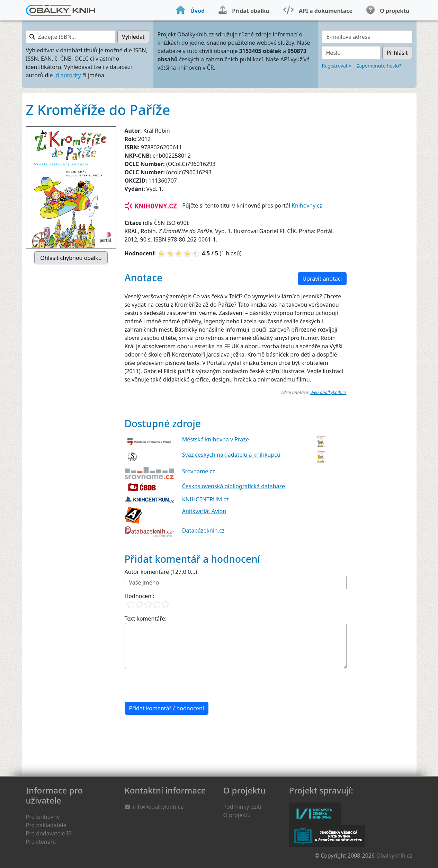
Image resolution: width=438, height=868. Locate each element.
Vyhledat (133, 37)
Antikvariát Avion (204, 511)
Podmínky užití (242, 807)
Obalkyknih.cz (394, 856)
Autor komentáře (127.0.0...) (161, 572)
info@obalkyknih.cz (158, 807)
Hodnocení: (140, 596)
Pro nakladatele (46, 825)
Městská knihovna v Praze (216, 439)
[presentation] (177, 685)
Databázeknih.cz (203, 531)
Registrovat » (337, 66)
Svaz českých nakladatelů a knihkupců (231, 455)
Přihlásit (397, 53)
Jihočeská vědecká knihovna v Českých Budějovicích (327, 836)
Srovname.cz (199, 471)
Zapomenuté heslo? (379, 66)
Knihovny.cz (307, 205)
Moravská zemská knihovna (315, 814)
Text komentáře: (146, 619)
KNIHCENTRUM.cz (205, 499)
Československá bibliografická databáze (234, 486)
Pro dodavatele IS (49, 833)
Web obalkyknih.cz (328, 392)
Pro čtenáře (41, 842)
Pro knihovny (43, 817)
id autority (68, 75)
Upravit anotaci (322, 279)
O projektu (237, 815)
